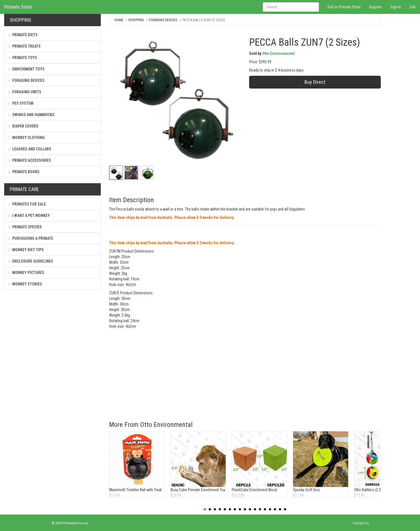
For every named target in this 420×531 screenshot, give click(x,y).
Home (119, 20)
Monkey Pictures (26, 273)
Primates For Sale (27, 204)
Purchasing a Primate (31, 238)
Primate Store (18, 7)
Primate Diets (23, 35)
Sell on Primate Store (344, 7)
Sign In (396, 7)
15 (275, 509)
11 (255, 509)
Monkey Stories (25, 284)
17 (285, 509)
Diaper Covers (24, 126)
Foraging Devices (27, 80)
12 (260, 509)
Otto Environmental (278, 53)
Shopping (136, 20)
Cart (413, 7)
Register (376, 7)
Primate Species (25, 227)
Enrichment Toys (27, 69)
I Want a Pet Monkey (29, 216)
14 (270, 509)
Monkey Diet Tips (26, 250)
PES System (21, 103)
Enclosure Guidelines (31, 261)
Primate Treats (25, 46)
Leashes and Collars (30, 149)
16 (280, 509)
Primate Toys (23, 58)
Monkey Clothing (27, 138)
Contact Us (361, 523)
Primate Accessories (30, 160)
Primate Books (24, 172)
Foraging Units (25, 92)
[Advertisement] (245, 371)
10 (250, 509)
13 (265, 509)
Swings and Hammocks (32, 115)
